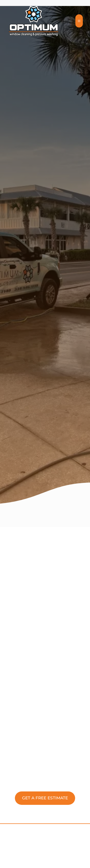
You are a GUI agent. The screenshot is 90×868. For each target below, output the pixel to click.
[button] (45, 798)
